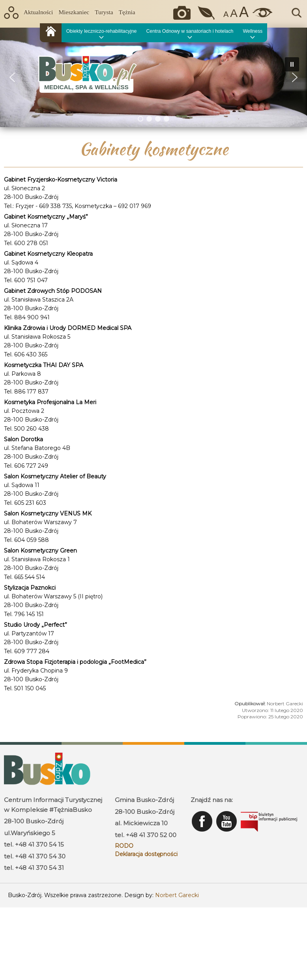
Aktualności (38, 12)
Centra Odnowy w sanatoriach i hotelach (190, 31)
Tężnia (127, 12)
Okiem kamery (184, 13)
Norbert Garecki (177, 895)
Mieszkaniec (74, 12)
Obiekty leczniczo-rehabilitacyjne (102, 31)
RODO (124, 846)
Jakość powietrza (207, 13)
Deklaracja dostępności (146, 854)
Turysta (104, 12)
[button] (12, 77)
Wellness (253, 31)
